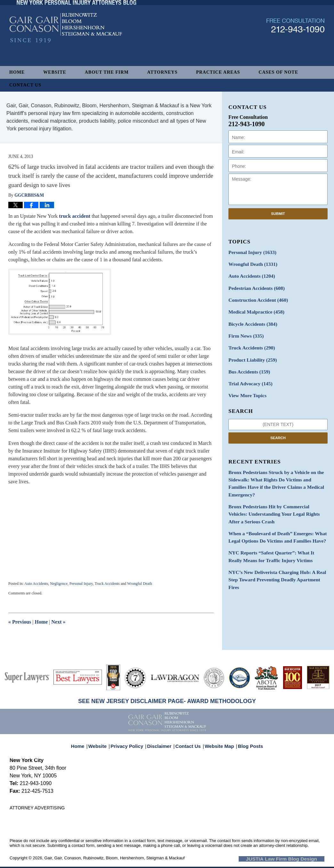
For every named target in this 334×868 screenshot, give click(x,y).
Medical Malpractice (254, 308)
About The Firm (107, 72)
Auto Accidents (36, 584)
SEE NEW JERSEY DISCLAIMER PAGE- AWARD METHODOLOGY (167, 701)
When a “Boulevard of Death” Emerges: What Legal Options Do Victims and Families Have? (273, 515)
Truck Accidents (107, 584)
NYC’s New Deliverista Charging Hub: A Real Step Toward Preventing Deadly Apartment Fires (277, 551)
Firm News (244, 330)
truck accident (74, 216)
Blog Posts (247, 742)
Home (17, 72)
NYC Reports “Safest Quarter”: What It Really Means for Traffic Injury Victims (274, 533)
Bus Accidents (247, 364)
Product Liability (250, 353)
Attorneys (162, 72)
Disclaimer (161, 742)
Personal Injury (81, 584)
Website (55, 72)
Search (278, 428)
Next (59, 622)
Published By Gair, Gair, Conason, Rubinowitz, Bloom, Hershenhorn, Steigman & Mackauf (295, 43)
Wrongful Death (139, 584)
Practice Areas (218, 72)
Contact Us (25, 85)
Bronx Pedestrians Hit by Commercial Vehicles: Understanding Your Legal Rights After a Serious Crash (275, 494)
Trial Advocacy (248, 375)
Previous (20, 622)
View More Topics (246, 386)
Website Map (218, 742)
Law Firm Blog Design (294, 858)
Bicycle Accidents (250, 319)
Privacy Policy (131, 742)
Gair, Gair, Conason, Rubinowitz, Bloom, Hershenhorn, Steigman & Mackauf (115, 858)
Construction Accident (255, 297)
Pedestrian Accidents (254, 286)
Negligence (59, 584)
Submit (278, 214)
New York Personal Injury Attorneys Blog (66, 45)
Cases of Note (278, 72)
